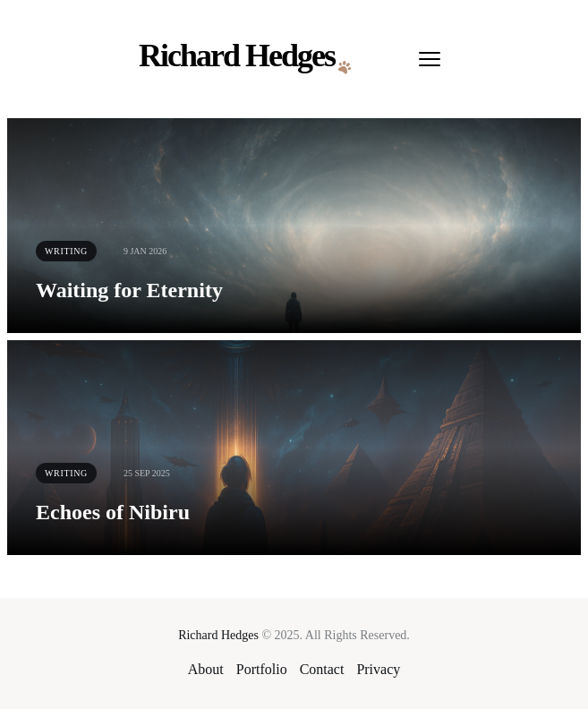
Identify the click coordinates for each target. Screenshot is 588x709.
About (206, 669)
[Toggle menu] (430, 59)
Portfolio (262, 669)
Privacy (378, 669)
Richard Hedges (218, 635)
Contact (322, 669)
